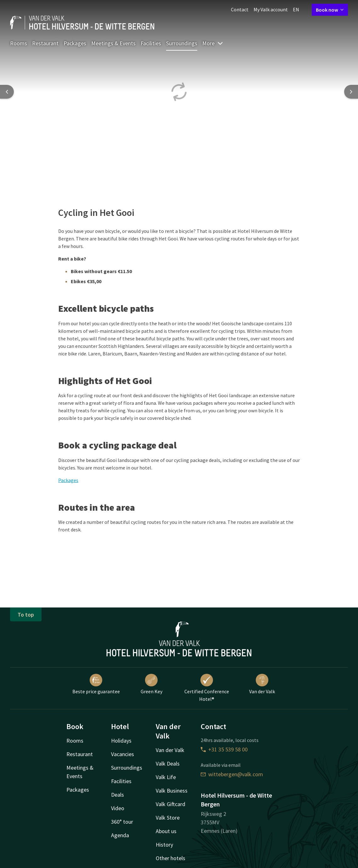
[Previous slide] (7, 92)
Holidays (121, 741)
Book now (330, 10)
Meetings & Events (113, 43)
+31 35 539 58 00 (224, 749)
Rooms (19, 43)
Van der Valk (262, 684)
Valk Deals (168, 764)
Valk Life (166, 777)
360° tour (122, 822)
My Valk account (271, 9)
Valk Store (168, 818)
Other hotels (171, 858)
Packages (75, 43)
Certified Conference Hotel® (207, 688)
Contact (240, 9)
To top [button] (26, 615)
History (164, 845)
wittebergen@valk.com (232, 774)
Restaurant (45, 43)
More (213, 43)
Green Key (151, 684)
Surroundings (182, 43)
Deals (117, 795)
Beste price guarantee (96, 684)
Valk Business (172, 791)
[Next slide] (351, 92)
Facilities (151, 43)
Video (118, 808)
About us (166, 831)
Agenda (120, 835)
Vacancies (123, 754)
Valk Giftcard (171, 804)
